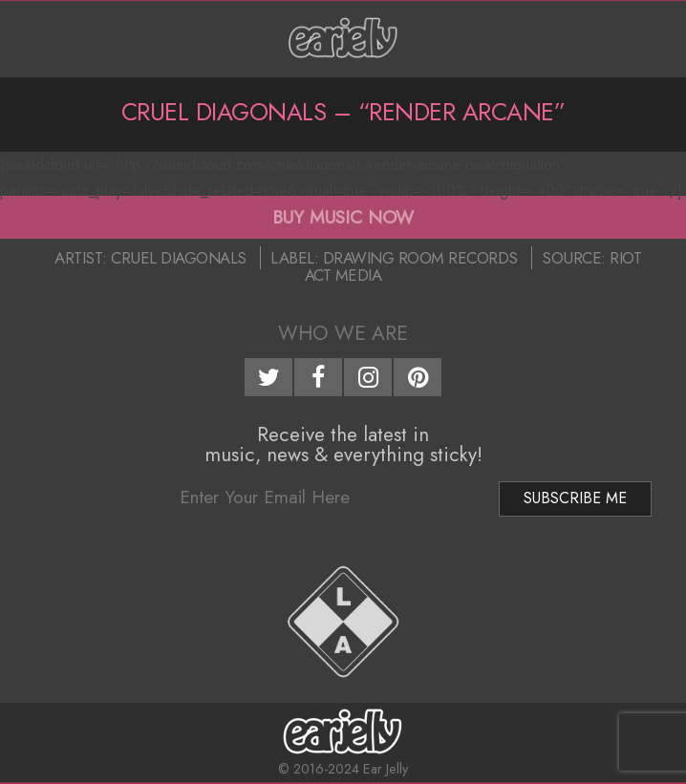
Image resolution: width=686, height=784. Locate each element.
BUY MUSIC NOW (343, 217)
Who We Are (343, 333)
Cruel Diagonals (179, 258)
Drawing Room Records (420, 258)
